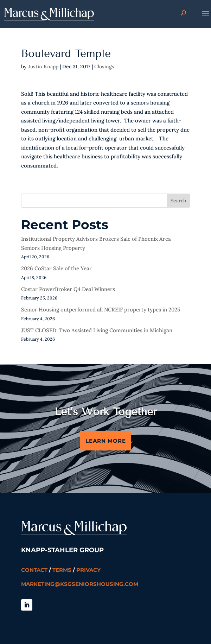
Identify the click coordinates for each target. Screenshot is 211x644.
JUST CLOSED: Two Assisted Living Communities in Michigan (97, 330)
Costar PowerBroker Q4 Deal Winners (68, 289)
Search (178, 201)
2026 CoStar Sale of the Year (56, 268)
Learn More (106, 441)
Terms (62, 570)
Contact (34, 570)
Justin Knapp (43, 67)
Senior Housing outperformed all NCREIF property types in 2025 (101, 310)
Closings (104, 67)
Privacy (88, 570)
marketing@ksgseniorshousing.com (80, 584)
